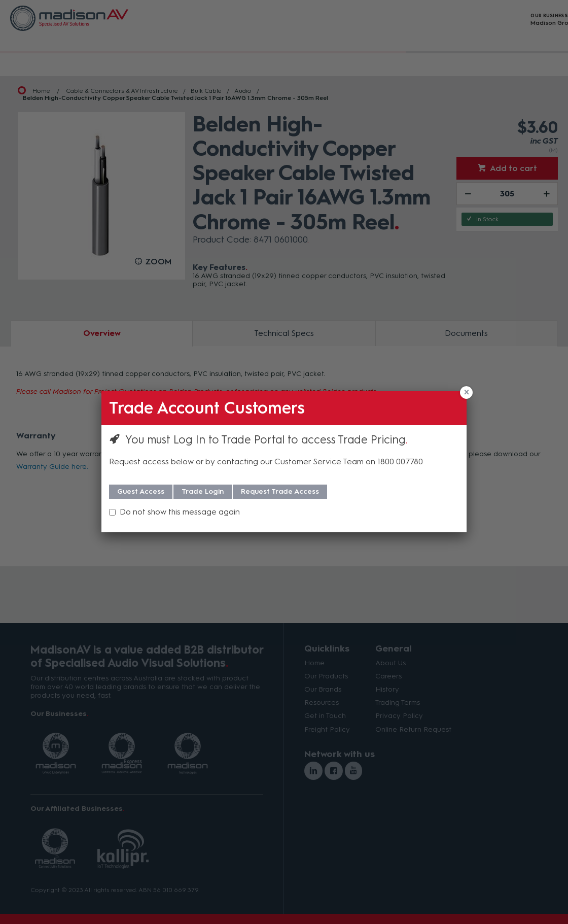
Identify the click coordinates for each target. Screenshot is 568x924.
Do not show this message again (180, 512)
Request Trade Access (280, 491)
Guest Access (141, 491)
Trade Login (203, 491)
